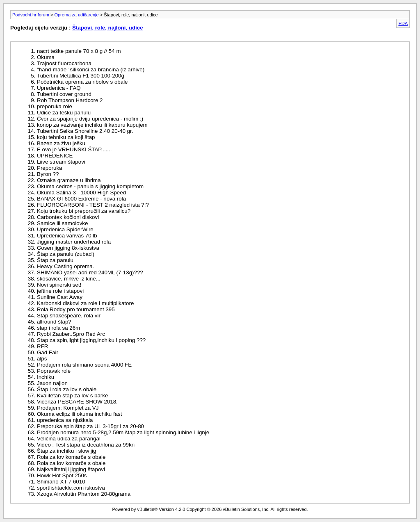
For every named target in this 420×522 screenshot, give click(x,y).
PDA (403, 23)
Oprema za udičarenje (76, 15)
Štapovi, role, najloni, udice (108, 28)
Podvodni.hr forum (31, 15)
